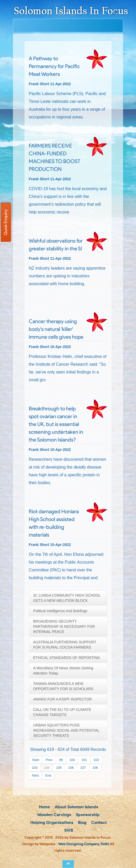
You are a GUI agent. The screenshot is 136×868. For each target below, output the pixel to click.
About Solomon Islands (76, 807)
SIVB (68, 830)
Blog (82, 822)
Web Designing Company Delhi (84, 844)
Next (35, 775)
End (48, 775)
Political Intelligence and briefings (60, 611)
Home (44, 807)
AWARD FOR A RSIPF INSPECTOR (63, 699)
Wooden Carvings (54, 815)
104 (47, 768)
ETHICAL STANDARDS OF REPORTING (67, 658)
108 (95, 768)
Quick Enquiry (6, 222)
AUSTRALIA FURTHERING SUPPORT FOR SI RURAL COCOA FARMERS (65, 645)
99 (61, 760)
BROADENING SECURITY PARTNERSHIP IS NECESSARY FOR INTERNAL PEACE (64, 626)
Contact (98, 822)
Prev (49, 760)
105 (59, 768)
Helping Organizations (51, 822)
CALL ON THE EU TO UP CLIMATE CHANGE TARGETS (62, 712)
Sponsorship (87, 815)
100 (72, 760)
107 (83, 768)
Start (36, 760)
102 (96, 760)
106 (71, 768)
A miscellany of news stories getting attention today (63, 671)
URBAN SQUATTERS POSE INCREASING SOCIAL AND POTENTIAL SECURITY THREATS (66, 730)
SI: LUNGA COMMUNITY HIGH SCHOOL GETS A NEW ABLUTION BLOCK (67, 598)
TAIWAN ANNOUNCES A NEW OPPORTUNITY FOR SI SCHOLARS (63, 686)
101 (84, 760)
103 (35, 768)
